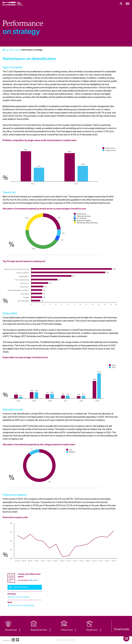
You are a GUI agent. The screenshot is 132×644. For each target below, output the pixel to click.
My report (34, 580)
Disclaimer (62, 640)
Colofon (71, 640)
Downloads (122, 629)
